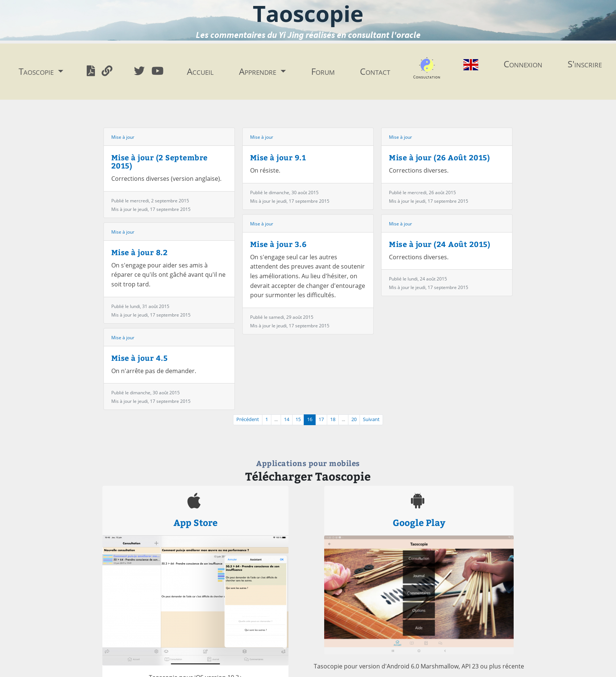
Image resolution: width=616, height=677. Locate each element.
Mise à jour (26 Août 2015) (439, 157)
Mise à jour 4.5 (140, 358)
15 (298, 419)
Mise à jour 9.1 (278, 157)
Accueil (200, 71)
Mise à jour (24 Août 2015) (440, 244)
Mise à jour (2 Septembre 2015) (159, 161)
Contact (375, 71)
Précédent (248, 419)
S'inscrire (585, 64)
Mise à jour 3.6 (278, 244)
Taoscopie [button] (37, 71)
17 (321, 419)
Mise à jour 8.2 (140, 252)
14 (287, 419)
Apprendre (259, 71)
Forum (323, 71)
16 (310, 419)
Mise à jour (123, 137)
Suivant (371, 419)
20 (354, 419)
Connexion (523, 64)
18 (333, 419)
